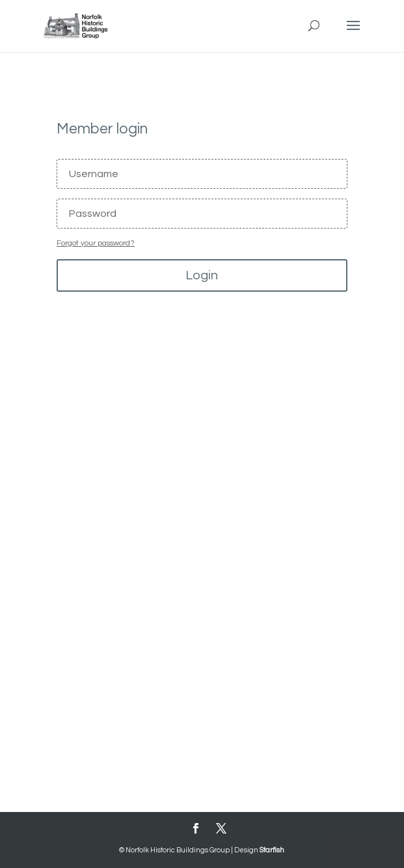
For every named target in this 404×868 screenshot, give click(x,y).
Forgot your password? (96, 243)
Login (202, 275)
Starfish (272, 850)
